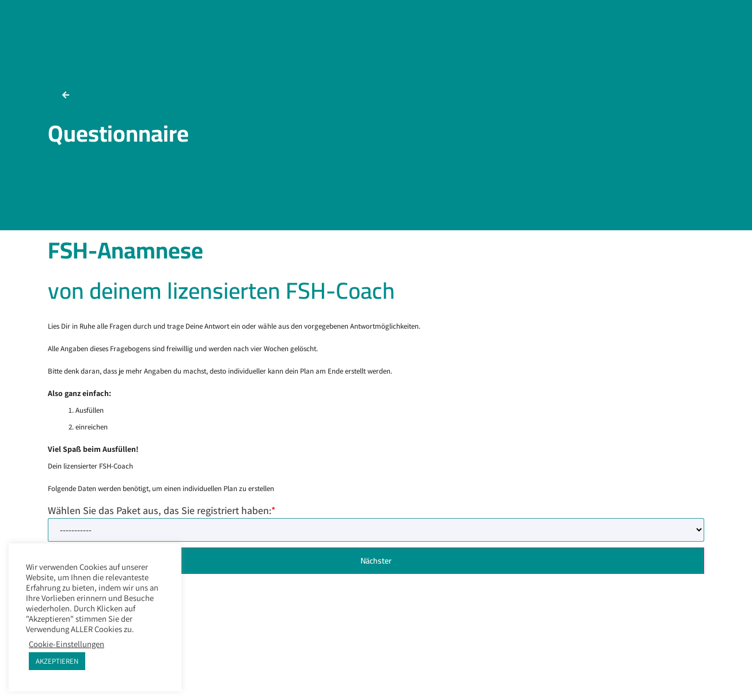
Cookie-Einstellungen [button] (67, 644)
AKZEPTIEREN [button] (57, 661)
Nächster (376, 561)
